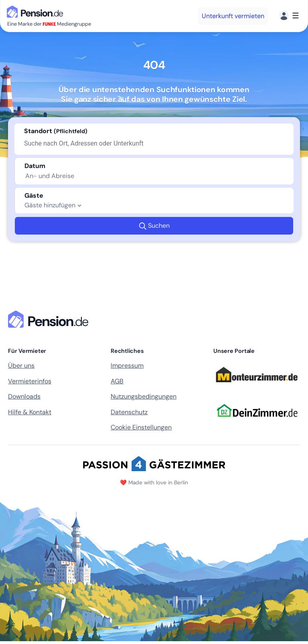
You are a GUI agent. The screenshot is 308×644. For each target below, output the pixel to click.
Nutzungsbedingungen (144, 396)
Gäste (34, 195)
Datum (35, 166)
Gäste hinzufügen (54, 205)
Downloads (24, 396)
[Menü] (289, 16)
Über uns (21, 366)
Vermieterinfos (30, 381)
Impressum (127, 366)
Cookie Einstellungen (141, 427)
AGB (117, 381)
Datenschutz (129, 412)
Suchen (154, 226)
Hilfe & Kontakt (30, 412)
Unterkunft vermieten (233, 16)
